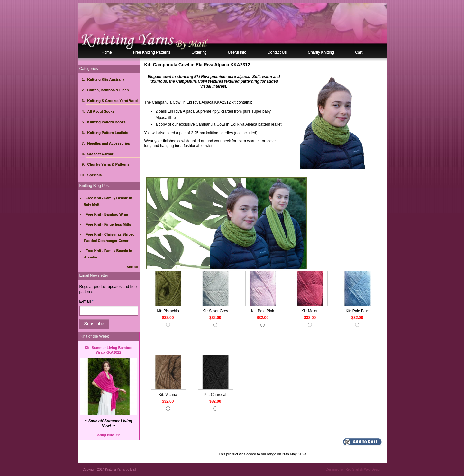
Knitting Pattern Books (107, 122)
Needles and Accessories (109, 143)
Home (107, 52)
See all (132, 267)
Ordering (199, 52)
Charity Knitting (321, 52)
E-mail (86, 301)
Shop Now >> (109, 435)
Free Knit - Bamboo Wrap (107, 214)
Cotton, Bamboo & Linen (108, 90)
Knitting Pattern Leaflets (108, 133)
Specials (95, 175)
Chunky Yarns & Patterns (109, 164)
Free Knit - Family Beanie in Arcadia (108, 254)
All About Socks (101, 111)
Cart (359, 52)
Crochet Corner (100, 154)
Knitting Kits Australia (106, 79)
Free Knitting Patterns (152, 52)
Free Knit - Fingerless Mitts (109, 224)
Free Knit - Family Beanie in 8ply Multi (108, 201)
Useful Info (237, 52)
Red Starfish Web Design (363, 469)
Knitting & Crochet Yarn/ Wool (113, 101)
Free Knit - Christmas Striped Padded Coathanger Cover (109, 238)
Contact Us (277, 52)
